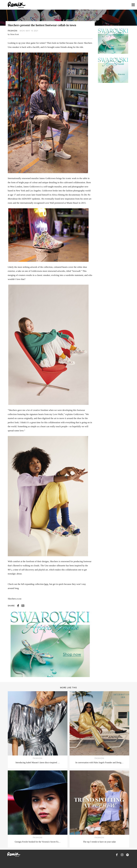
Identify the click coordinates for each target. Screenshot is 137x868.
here (46, 584)
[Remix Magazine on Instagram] (122, 855)
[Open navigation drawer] (133, 5)
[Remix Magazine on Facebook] (117, 855)
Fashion (13, 31)
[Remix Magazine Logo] (17, 5)
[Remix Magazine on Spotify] (128, 855)
